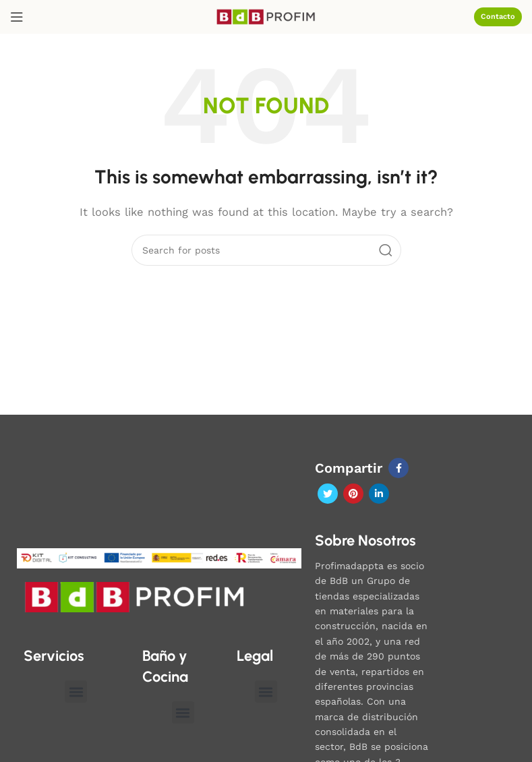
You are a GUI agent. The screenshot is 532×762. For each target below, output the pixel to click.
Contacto (498, 17)
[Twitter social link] (328, 494)
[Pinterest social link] (353, 494)
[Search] (266, 250)
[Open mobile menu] (17, 17)
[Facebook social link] (398, 468)
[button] (76, 692)
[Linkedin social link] (379, 494)
